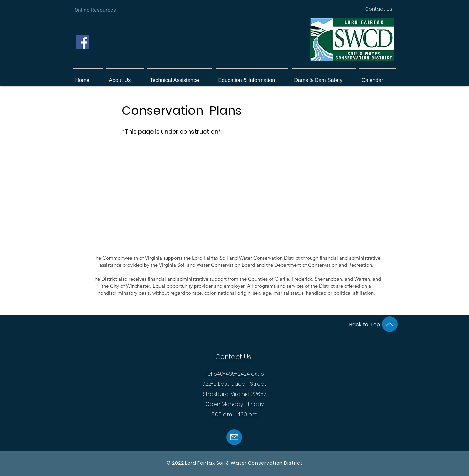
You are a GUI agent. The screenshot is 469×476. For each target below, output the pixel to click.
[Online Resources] (95, 9)
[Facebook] (82, 42)
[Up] (390, 324)
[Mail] (234, 437)
